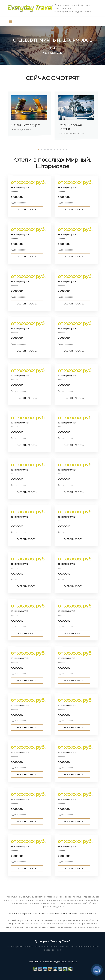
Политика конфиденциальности (26, 913)
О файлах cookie (87, 913)
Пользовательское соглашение (61, 913)
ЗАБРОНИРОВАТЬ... (27, 210)
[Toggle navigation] (10, 22)
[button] (38, 149)
